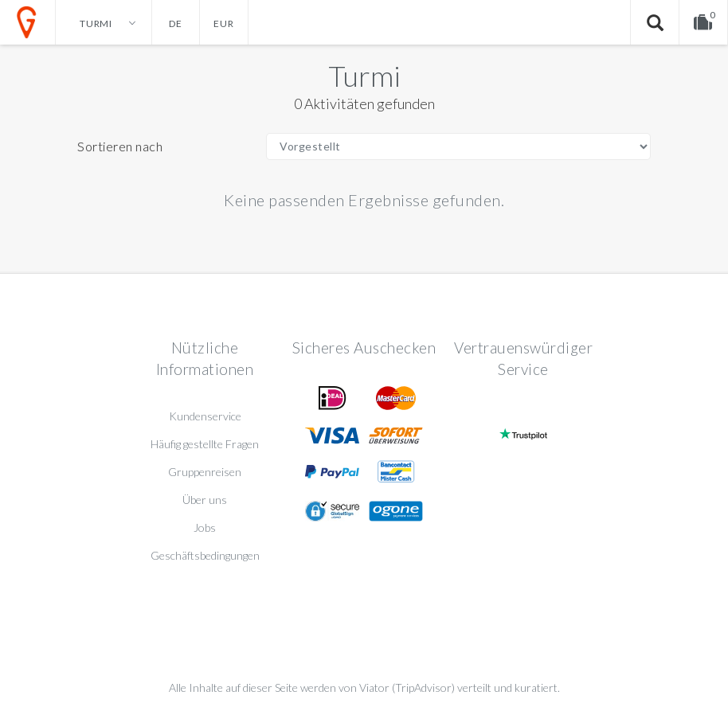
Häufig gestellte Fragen (205, 444)
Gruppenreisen (205, 472)
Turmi (364, 76)
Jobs (205, 527)
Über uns (205, 500)
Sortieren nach (120, 146)
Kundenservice (205, 416)
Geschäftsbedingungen (205, 555)
